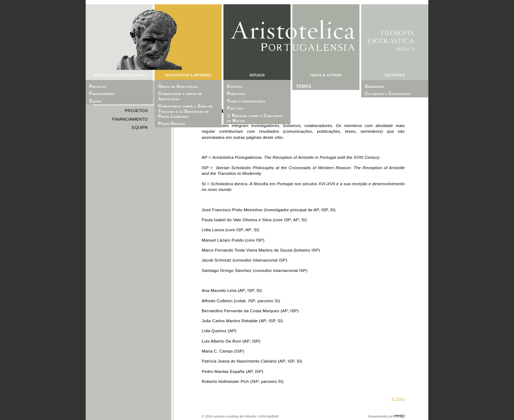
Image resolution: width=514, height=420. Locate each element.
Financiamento (130, 119)
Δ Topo (398, 399)
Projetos (136, 111)
